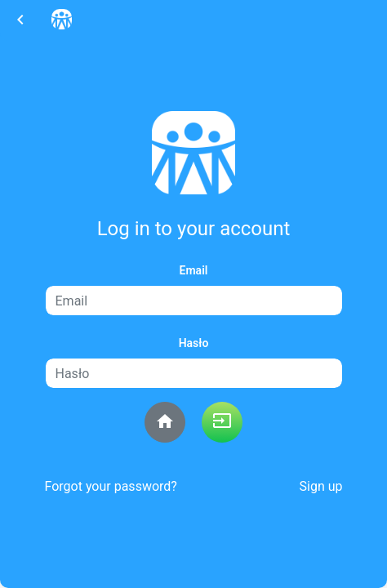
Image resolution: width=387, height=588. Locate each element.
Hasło (194, 343)
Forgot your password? (111, 486)
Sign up (321, 486)
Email (194, 270)
